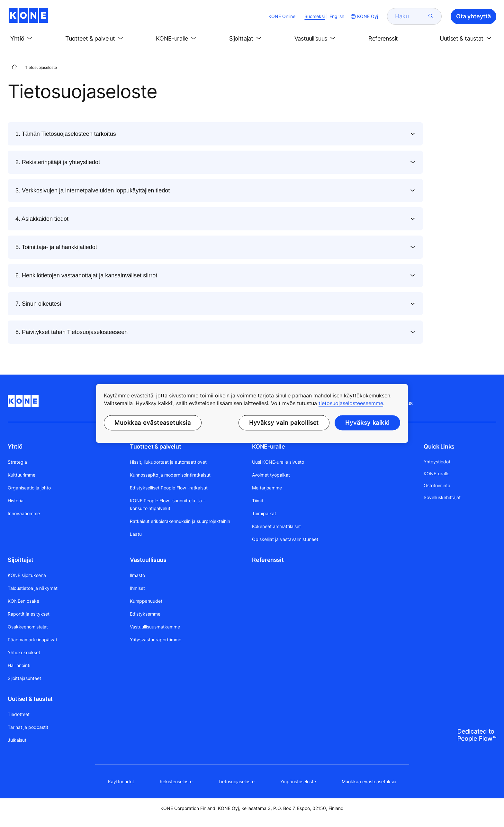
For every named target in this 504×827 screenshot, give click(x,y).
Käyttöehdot (121, 781)
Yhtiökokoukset (24, 652)
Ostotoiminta (437, 485)
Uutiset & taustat (30, 699)
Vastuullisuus (148, 560)
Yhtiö (15, 446)
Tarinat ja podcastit (28, 727)
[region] (252, 413)
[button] (22, 39)
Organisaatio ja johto (29, 488)
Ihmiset (137, 588)
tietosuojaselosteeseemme (351, 403)
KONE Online (282, 16)
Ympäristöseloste (298, 781)
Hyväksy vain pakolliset (284, 423)
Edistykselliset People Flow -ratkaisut (169, 488)
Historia (16, 501)
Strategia (17, 462)
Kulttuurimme (22, 475)
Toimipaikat (264, 513)
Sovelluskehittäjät (442, 497)
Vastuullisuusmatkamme (155, 627)
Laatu (136, 534)
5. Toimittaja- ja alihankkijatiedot (56, 247)
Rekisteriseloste (176, 781)
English (337, 16)
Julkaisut (17, 740)
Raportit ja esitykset (29, 614)
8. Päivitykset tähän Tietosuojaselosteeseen (72, 332)
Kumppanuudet (146, 601)
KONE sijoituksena (27, 575)
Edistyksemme (145, 614)
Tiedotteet (19, 714)
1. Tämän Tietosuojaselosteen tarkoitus (66, 134)
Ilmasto (137, 575)
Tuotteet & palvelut (155, 446)
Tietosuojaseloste (236, 781)
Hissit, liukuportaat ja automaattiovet (168, 462)
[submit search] (431, 16)
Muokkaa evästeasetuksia (369, 781)
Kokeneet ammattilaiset (276, 526)
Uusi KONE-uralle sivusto (278, 462)
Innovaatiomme (24, 513)
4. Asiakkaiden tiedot (42, 219)
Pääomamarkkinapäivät (32, 640)
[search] (410, 16)
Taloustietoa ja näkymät (33, 588)
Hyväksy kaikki (367, 423)
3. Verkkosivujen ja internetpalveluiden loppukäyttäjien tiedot (93, 190)
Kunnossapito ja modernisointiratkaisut (170, 475)
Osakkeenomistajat (28, 627)
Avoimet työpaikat (271, 475)
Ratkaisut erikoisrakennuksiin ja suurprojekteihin (180, 521)
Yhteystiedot (437, 462)
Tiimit (258, 501)
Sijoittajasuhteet (24, 678)
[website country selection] (364, 16)
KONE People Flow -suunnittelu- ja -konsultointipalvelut (167, 504)
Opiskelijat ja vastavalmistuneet (285, 539)
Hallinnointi (19, 665)
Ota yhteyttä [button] (473, 16)
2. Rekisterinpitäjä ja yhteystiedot (58, 162)
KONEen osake (23, 601)
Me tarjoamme (267, 488)
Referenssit (268, 560)
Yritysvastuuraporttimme (156, 640)
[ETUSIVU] (14, 67)
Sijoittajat (21, 560)
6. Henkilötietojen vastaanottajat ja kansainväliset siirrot (86, 275)
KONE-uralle (268, 446)
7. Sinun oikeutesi (38, 304)
